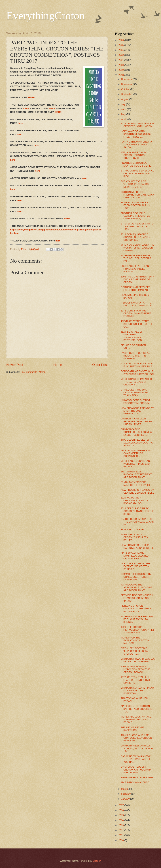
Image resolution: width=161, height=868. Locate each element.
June (124, 109)
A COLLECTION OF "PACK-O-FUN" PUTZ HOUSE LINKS (137, 365)
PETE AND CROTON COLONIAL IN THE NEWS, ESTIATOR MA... (136, 609)
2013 (121, 825)
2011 (121, 835)
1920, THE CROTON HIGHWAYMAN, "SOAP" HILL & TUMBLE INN (137, 630)
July (124, 104)
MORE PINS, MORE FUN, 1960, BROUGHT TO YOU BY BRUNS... (138, 619)
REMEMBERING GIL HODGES (137, 777)
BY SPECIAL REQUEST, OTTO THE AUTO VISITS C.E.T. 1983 (137, 226)
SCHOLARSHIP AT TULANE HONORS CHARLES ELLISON (135, 269)
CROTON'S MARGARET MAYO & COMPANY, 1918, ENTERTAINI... (137, 691)
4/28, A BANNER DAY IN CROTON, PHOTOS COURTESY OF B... (134, 155)
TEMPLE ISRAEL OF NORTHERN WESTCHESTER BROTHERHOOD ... (133, 336)
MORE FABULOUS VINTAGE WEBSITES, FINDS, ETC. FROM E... (136, 464)
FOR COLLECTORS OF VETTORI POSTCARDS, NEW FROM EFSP (135, 184)
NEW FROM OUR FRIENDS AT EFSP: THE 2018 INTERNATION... (137, 411)
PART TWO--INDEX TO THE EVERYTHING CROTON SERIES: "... (135, 566)
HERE (31, 97)
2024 (121, 50)
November (127, 84)
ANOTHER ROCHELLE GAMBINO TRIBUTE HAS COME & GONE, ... (135, 216)
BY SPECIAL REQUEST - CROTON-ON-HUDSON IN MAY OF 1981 (136, 770)
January (126, 799)
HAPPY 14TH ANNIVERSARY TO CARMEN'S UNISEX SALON (136, 145)
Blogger (97, 861)
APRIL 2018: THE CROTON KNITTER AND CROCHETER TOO (137, 709)
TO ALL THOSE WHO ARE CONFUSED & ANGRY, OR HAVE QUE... (136, 738)
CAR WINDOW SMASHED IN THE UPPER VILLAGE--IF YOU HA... (136, 759)
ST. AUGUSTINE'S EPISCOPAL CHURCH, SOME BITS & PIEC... (137, 173)
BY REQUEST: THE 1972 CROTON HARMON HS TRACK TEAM (134, 392)
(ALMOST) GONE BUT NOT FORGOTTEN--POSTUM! (135, 402)
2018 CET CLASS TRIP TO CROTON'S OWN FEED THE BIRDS (137, 511)
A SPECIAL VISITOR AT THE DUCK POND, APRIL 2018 (136, 304)
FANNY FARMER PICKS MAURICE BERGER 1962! (136, 483)
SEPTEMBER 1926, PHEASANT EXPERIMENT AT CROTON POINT (136, 474)
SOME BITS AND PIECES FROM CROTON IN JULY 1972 (135, 205)
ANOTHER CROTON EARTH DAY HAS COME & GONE (136, 164)
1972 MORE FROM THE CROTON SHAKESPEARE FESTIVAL (136, 313)
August (125, 99)
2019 (121, 70)
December (127, 79)
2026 (121, 40)
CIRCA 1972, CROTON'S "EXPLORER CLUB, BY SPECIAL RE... (134, 651)
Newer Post (15, 365)
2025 (121, 45)
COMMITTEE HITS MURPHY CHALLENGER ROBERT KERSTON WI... (136, 577)
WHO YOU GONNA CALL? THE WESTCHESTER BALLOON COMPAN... (137, 248)
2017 (121, 805)
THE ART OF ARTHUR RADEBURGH (133, 729)
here (20, 123)
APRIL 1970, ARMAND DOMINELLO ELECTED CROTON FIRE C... (135, 556)
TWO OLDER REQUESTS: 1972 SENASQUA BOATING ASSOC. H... (137, 443)
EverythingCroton (45, 16)
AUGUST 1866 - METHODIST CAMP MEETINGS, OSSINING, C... (136, 453)
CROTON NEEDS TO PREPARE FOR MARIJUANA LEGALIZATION (137, 195)
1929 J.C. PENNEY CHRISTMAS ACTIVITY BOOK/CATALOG (134, 500)
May (124, 114)
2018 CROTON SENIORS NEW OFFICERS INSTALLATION (137, 125)
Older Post (100, 365)
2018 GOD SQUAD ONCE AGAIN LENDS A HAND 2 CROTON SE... (135, 237)
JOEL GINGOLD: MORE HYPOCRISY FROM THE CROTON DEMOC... (135, 669)
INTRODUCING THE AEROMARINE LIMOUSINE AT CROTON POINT (137, 587)
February (126, 794)
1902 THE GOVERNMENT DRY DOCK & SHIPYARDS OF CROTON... (137, 279)
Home (58, 365)
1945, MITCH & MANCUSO (135, 782)
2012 (121, 830)
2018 (121, 75)
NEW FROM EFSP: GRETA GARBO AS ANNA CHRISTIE (137, 546)
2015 (121, 815)
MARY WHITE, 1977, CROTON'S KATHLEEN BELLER (134, 537)
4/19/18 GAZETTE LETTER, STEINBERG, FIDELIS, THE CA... (137, 324)
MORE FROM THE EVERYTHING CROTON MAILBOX (135, 640)
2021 (121, 60)
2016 (121, 810)
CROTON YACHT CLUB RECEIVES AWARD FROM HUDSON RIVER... (136, 421)
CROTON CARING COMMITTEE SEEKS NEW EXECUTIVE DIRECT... (136, 432)
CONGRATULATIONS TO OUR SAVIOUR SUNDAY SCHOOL (137, 373)
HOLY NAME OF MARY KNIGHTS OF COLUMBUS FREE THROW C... (136, 134)
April (124, 119)
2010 (121, 840)
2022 (121, 55)
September (127, 94)
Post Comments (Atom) (33, 372)
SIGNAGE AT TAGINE (132, 529)
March (125, 789)
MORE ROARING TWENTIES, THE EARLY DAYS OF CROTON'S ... (137, 382)
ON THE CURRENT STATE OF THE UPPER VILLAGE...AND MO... (137, 522)
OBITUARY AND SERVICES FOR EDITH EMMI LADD (135, 288)
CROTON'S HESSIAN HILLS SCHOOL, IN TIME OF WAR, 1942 (137, 748)
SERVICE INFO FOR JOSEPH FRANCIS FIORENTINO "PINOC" (137, 598)
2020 (121, 65)
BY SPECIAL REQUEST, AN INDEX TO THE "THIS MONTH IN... (135, 356)
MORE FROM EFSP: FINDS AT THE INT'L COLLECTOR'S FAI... (137, 258)
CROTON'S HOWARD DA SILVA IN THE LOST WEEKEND (138, 660)
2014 (121, 820)
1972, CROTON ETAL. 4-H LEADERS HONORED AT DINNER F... (135, 680)
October (126, 89)
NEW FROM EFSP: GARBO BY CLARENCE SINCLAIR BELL (137, 491)
